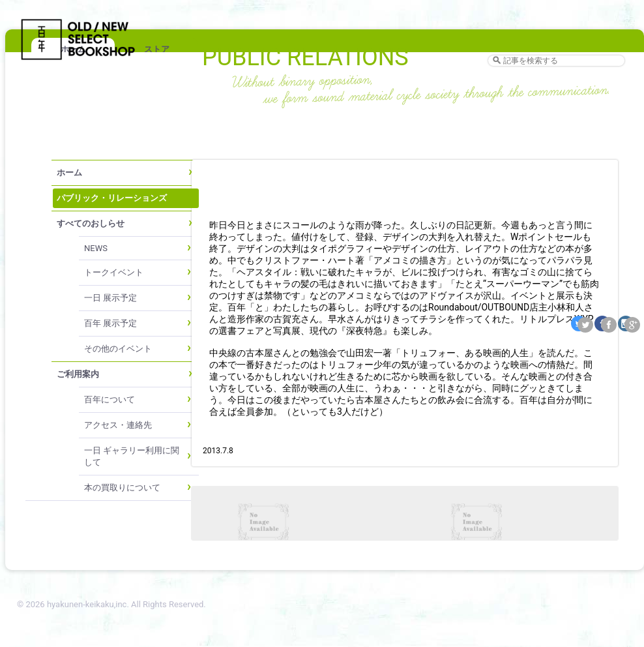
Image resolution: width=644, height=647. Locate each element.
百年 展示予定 (110, 323)
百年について (110, 399)
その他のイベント (118, 349)
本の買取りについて (122, 488)
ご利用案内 (78, 374)
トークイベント (114, 272)
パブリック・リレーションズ (112, 198)
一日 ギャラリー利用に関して (132, 456)
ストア (157, 49)
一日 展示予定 (110, 298)
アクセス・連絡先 (118, 425)
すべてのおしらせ (91, 223)
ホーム (69, 173)
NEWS (96, 248)
